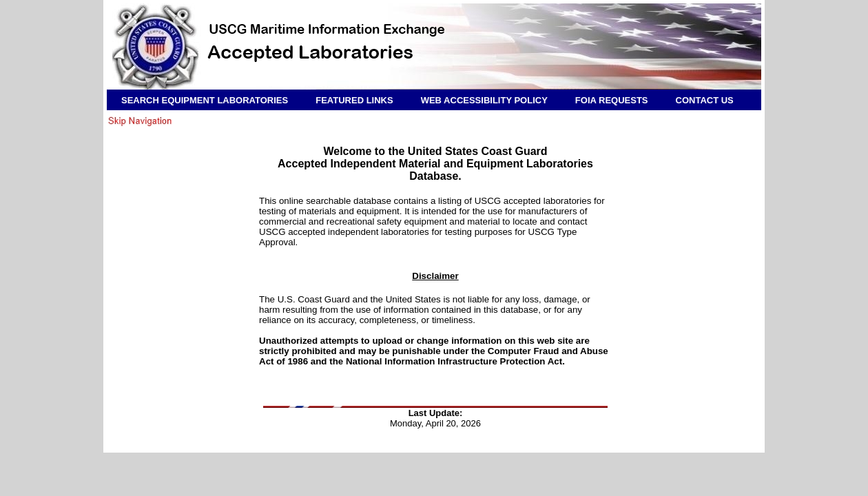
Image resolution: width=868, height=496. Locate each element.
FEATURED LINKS (354, 100)
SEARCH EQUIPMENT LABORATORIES (205, 100)
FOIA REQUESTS (612, 100)
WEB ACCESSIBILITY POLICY (484, 100)
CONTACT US (705, 100)
